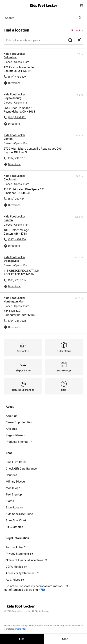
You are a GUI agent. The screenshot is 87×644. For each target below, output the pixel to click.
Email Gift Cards (16, 462)
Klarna (10, 501)
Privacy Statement (19, 554)
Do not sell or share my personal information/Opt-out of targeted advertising (37, 588)
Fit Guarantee (14, 527)
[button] (70, 40)
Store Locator (14, 507)
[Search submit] (80, 18)
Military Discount (17, 482)
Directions (14, 83)
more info (21, 629)
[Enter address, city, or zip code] (43, 40)
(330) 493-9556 (17, 239)
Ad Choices (15, 580)
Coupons (11, 475)
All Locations (77, 30)
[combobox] (43, 18)
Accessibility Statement (22, 573)
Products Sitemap (19, 442)
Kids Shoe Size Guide (19, 514)
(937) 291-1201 (17, 158)
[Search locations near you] (79, 40)
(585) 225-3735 (17, 280)
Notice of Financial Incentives (26, 560)
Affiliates (11, 429)
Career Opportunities (19, 422)
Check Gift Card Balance (21, 469)
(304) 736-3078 (17, 321)
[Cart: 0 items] (81, 5)
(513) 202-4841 (17, 199)
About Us (12, 416)
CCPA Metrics (16, 567)
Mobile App (13, 488)
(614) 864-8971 (17, 117)
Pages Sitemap (15, 435)
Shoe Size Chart (16, 520)
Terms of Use (16, 547)
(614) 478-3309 (17, 77)
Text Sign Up (14, 494)
